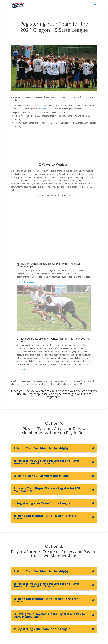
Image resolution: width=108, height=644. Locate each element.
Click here (42, 109)
